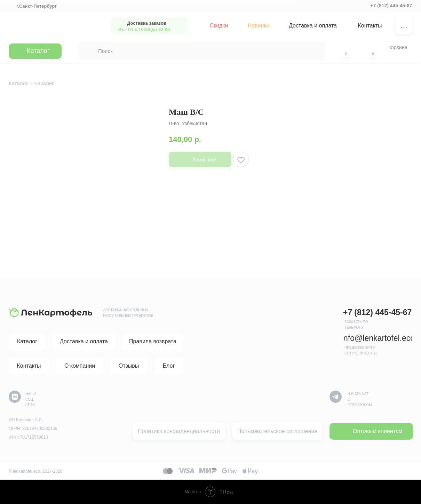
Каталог (18, 83)
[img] (53, 26)
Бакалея (45, 83)
